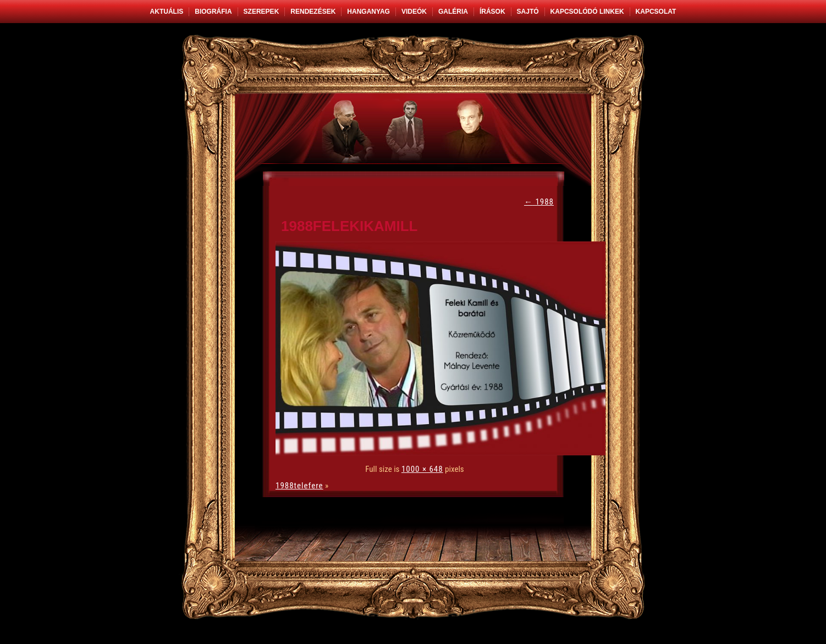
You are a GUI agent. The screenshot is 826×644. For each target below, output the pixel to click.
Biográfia (213, 12)
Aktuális (167, 12)
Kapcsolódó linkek (587, 12)
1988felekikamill (349, 226)
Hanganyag (368, 12)
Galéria (453, 12)
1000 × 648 (422, 469)
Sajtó (528, 12)
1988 (539, 202)
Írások (492, 12)
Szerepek (261, 12)
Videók (414, 12)
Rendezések (313, 12)
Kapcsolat (656, 12)
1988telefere (299, 486)
